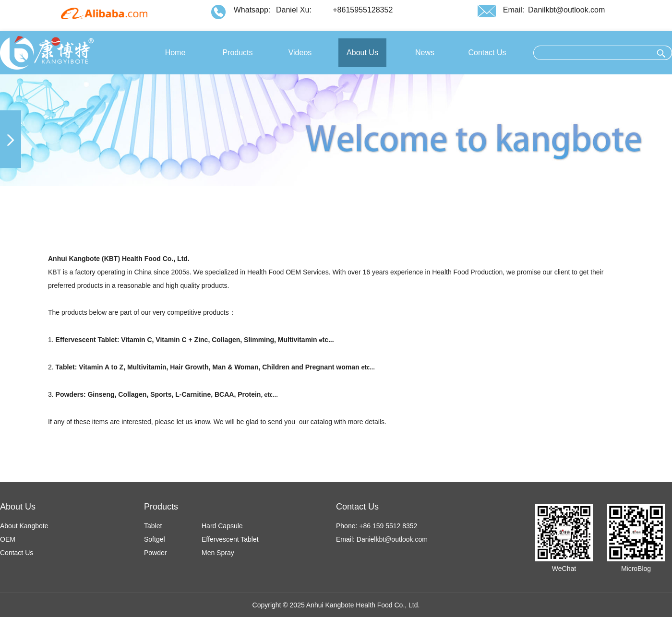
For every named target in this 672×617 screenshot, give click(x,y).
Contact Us (17, 553)
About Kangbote (24, 526)
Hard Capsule (222, 526)
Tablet (153, 526)
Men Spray (218, 553)
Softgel (155, 539)
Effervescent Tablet (230, 539)
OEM (8, 539)
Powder (155, 553)
